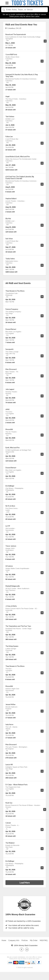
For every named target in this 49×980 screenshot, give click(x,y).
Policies (25, 940)
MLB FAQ (44, 940)
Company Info (14, 940)
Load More (25, 883)
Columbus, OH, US (13, 28)
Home (4, 940)
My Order (34, 940)
